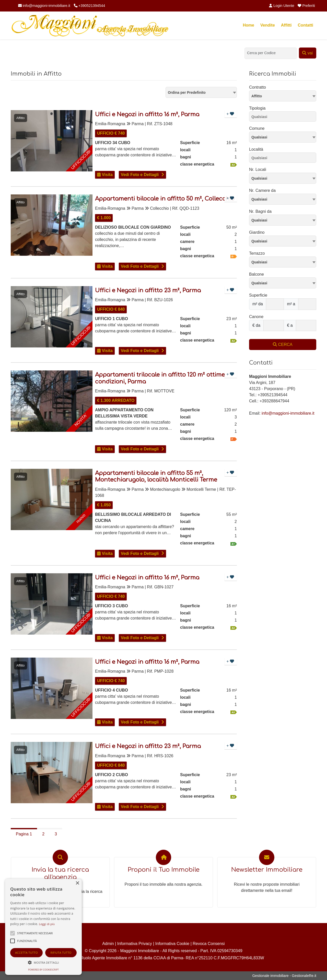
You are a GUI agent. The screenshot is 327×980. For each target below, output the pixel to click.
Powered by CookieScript (43, 970)
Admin (108, 944)
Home (248, 25)
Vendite (268, 25)
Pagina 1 (24, 834)
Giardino (257, 232)
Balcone (256, 274)
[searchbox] (284, 118)
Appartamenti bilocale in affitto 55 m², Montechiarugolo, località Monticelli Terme (156, 476)
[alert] (43, 927)
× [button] (77, 883)
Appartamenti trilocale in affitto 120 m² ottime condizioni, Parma (160, 378)
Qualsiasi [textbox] (259, 137)
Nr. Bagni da (260, 211)
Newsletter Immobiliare (267, 870)
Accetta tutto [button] (26, 953)
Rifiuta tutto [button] (61, 953)
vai (307, 53)
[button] (43, 962)
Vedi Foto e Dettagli (140, 175)
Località (256, 149)
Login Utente (282, 6)
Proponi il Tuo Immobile (164, 870)
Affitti (286, 25)
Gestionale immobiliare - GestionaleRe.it (284, 976)
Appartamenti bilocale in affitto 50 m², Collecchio (165, 199)
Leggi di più (47, 924)
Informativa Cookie (172, 944)
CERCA (283, 345)
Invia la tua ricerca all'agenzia (60, 873)
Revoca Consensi (209, 944)
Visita (105, 175)
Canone (256, 317)
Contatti (306, 25)
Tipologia (257, 108)
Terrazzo (257, 253)
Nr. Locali (258, 170)
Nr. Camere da (262, 190)
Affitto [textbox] (257, 96)
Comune (257, 128)
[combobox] (201, 92)
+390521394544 (89, 6)
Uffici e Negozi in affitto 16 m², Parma (147, 114)
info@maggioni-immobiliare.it (44, 6)
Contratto (258, 87)
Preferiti (306, 6)
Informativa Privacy (135, 944)
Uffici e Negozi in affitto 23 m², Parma (148, 290)
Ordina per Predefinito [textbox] (187, 92)
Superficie (258, 295)
